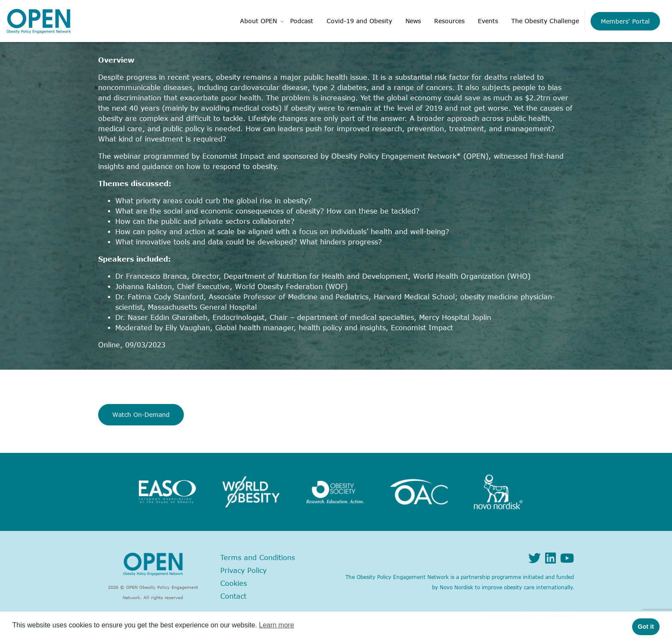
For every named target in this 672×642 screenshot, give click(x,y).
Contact (233, 596)
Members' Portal (625, 21)
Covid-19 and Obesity (359, 21)
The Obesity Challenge (545, 21)
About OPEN (258, 21)
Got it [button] (646, 627)
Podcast (302, 21)
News (413, 21)
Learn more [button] (276, 625)
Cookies (234, 583)
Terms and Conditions (258, 558)
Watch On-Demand (141, 414)
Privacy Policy (243, 570)
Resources (449, 21)
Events (488, 21)
